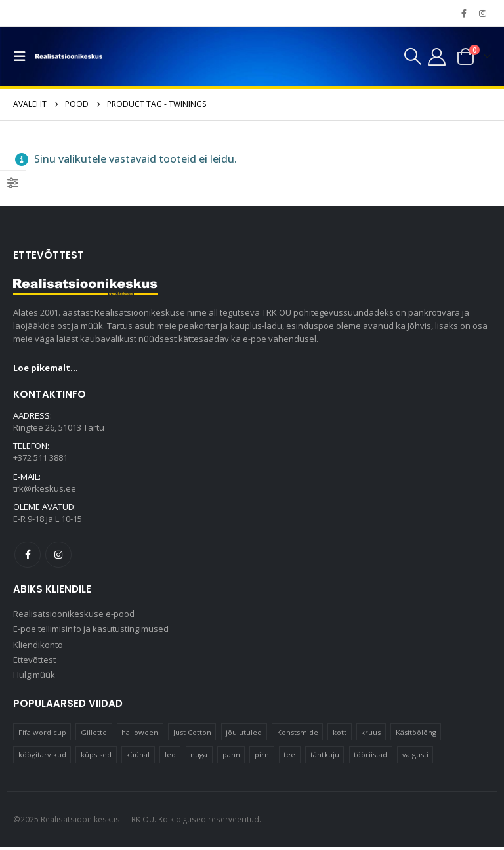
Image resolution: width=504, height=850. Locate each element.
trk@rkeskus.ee (45, 490)
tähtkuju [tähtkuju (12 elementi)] (325, 758)
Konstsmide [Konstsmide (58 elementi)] (298, 735)
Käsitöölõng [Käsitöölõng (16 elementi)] (416, 735)
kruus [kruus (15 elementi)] (371, 735)
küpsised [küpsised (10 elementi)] (96, 758)
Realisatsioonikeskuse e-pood (74, 616)
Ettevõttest (34, 663)
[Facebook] (464, 13)
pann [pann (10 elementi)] (231, 758)
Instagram (58, 556)
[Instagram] (482, 13)
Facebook (28, 556)
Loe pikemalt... (46, 368)
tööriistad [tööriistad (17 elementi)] (370, 758)
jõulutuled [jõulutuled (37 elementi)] (244, 735)
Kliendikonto (38, 647)
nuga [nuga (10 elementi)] (199, 758)
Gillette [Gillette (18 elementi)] (94, 735)
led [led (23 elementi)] (170, 758)
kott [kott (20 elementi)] (340, 735)
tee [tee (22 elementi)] (289, 758)
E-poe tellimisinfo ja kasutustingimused (91, 631)
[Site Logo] (69, 56)
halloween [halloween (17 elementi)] (140, 735)
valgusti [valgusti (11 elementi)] (415, 758)
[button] (23, 56)
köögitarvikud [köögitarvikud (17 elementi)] (42, 758)
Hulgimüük (34, 679)
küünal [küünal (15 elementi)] (138, 758)
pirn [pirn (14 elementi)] (262, 758)
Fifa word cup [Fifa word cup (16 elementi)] (42, 735)
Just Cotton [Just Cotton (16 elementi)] (192, 735)
